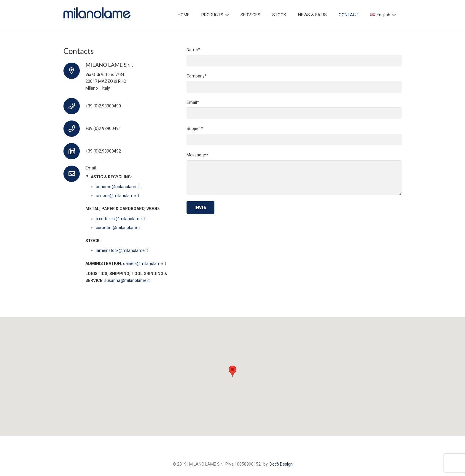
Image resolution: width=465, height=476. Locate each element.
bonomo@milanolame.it (118, 187)
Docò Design (281, 464)
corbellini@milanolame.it (119, 228)
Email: (91, 168)
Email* (294, 110)
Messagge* (294, 174)
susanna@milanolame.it (127, 280)
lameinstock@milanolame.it (122, 250)
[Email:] (74, 174)
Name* (294, 57)
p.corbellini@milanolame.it (120, 219)
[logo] (97, 15)
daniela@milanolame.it (145, 264)
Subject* (294, 136)
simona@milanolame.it (117, 196)
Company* (294, 83)
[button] (226, 15)
